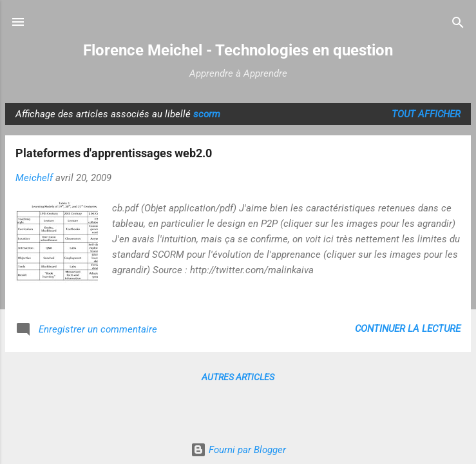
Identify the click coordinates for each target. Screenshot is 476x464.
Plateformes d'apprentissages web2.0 (114, 153)
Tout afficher (426, 114)
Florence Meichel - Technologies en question (238, 50)
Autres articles (238, 377)
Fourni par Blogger (238, 450)
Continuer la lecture (408, 329)
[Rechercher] (458, 24)
